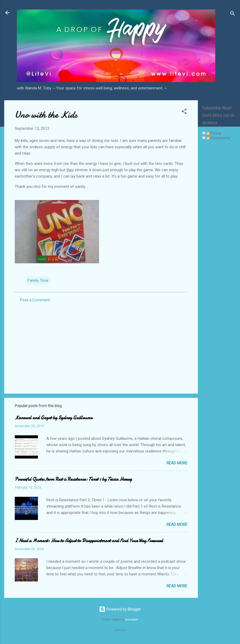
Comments (218, 138)
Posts (214, 133)
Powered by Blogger (120, 609)
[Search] (233, 14)
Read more (177, 463)
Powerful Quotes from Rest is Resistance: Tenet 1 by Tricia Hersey (73, 479)
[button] (184, 112)
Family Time (38, 280)
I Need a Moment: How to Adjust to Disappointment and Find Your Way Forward (89, 541)
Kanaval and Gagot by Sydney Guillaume (54, 418)
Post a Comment (35, 300)
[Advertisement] (219, 224)
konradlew (132, 620)
